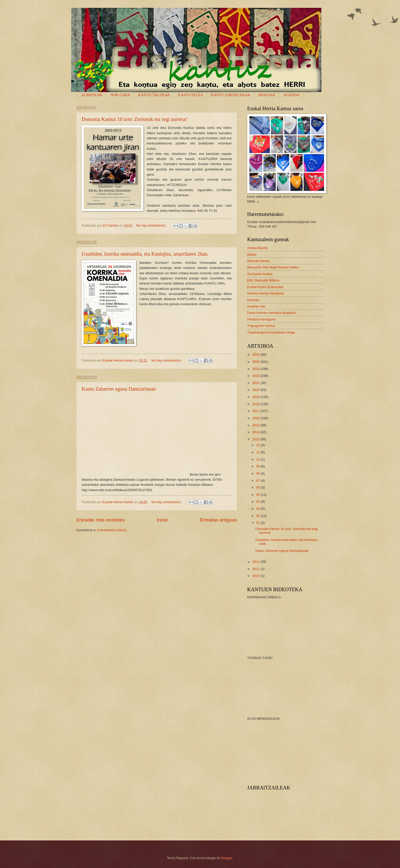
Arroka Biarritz (258, 248)
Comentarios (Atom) (112, 530)
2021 (256, 383)
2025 (256, 362)
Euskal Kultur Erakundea (265, 287)
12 (258, 445)
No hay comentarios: (152, 225)
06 (258, 487)
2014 (256, 432)
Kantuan (253, 300)
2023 (256, 376)
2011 (256, 569)
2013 (256, 439)
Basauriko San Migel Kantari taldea (273, 267)
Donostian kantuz (260, 274)
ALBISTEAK (92, 95)
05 (258, 495)
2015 (256, 425)
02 (258, 516)
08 (258, 473)
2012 (256, 562)
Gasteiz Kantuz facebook (265, 293)
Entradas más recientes (100, 520)
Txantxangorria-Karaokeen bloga (271, 332)
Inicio (162, 520)
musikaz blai (256, 306)
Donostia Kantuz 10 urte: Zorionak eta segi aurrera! (134, 119)
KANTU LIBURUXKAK (230, 95)
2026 (256, 355)
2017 (256, 411)
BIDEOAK (267, 95)
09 (258, 466)
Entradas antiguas (218, 520)
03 (258, 509)
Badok (252, 255)
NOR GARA (120, 95)
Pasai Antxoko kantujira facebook (271, 313)
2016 (256, 418)
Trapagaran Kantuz (261, 326)
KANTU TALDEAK (154, 95)
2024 (256, 369)
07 (258, 481)
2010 (256, 576)
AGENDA (291, 95)
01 (258, 523)
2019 (256, 397)
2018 (256, 404)
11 (258, 452)
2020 (256, 390)
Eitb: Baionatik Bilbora (263, 280)
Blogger (227, 858)
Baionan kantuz (259, 261)
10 (258, 459)
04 (258, 501)
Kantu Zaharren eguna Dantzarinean (119, 389)
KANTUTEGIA (190, 95)
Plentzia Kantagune (261, 319)
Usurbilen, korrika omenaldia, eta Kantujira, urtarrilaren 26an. (145, 254)
